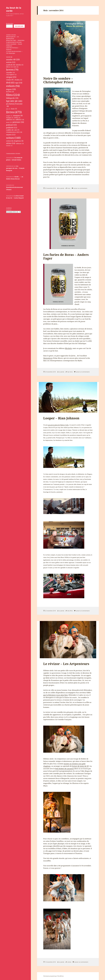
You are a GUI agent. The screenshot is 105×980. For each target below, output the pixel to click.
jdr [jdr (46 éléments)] (18, 101)
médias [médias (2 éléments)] (17, 118)
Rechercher (10, 24)
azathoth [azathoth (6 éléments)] (11, 65)
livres (69, 188)
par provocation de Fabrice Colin (58, 425)
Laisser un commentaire (80, 188)
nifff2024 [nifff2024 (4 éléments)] (10, 120)
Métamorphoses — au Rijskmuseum (12, 38)
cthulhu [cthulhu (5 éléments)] (18, 80)
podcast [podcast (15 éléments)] (11, 125)
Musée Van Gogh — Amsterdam (15, 40)
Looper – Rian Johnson (61, 418)
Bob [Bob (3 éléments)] (16, 67)
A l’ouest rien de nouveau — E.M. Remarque (14, 52)
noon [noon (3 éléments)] (9, 122)
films (71, 611)
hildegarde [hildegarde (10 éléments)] (12, 98)
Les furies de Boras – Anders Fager (66, 256)
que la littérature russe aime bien (56, 695)
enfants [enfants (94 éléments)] (13, 86)
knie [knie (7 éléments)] (14, 109)
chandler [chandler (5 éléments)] (10, 73)
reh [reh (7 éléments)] (17, 130)
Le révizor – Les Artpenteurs (66, 664)
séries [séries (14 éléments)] (11, 143)
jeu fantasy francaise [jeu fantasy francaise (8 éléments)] (14, 105)
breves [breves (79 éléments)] (12, 70)
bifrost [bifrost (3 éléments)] (9, 67)
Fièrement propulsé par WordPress (53, 976)
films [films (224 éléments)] (13, 95)
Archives (9, 210)
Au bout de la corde (14, 9)
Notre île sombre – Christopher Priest (58, 80)
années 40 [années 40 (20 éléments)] (13, 59)
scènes (69, 962)
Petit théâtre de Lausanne (64, 769)
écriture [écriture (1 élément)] (9, 146)
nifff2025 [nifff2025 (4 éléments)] (20, 120)
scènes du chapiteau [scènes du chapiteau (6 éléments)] (15, 141)
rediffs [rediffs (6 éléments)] (10, 130)
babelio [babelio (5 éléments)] (20, 65)
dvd (68, 611)
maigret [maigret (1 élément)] (9, 116)
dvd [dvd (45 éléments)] (10, 83)
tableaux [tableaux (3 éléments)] (20, 144)
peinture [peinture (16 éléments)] (18, 122)
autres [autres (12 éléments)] (11, 62)
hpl (68, 372)
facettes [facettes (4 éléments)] (10, 92)
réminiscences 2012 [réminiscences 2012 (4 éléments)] (14, 132)
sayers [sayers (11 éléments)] (11, 135)
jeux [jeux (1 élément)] (8, 109)
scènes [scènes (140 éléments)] (13, 138)
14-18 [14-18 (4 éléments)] (9, 57)
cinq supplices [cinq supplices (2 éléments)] (11, 75)
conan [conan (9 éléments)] (10, 80)
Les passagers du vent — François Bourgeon (15, 168)
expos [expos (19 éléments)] (11, 89)
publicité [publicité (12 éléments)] (12, 128)
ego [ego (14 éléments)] (19, 83)
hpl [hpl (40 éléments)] (10, 101)
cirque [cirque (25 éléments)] (11, 77)
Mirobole (68, 348)
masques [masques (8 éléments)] (18, 116)
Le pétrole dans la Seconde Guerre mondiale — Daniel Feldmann (14, 44)
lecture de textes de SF (80, 766)
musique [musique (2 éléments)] (10, 118)
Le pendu (62, 188)
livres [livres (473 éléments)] (14, 112)
